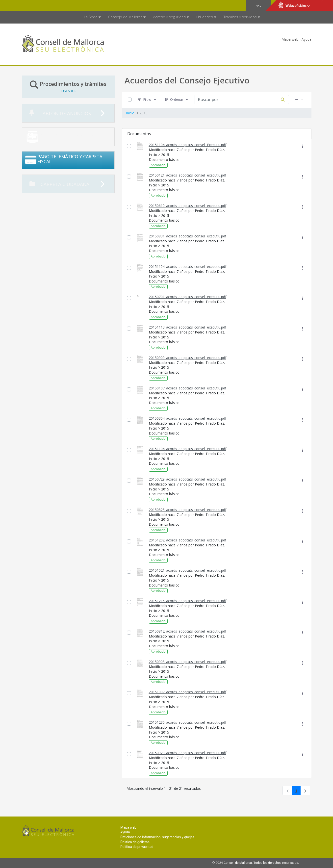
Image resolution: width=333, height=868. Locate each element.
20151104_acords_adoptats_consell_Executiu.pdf (188, 145)
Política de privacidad (137, 847)
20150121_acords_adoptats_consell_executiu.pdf (188, 175)
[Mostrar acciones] (303, 146)
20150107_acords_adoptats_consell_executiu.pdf (188, 388)
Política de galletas (135, 842)
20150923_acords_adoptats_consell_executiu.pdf (188, 753)
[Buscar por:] (236, 100)
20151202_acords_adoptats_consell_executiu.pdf (188, 540)
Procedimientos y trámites (68, 87)
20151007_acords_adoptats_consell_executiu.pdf (188, 692)
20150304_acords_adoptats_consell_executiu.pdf (188, 418)
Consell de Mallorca (39, 6)
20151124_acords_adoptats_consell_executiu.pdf (188, 267)
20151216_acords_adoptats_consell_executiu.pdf (188, 601)
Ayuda (307, 39)
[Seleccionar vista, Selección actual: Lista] (299, 100)
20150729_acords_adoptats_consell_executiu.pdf (188, 479)
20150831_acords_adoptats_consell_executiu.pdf (188, 236)
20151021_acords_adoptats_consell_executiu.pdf (188, 570)
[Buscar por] (283, 100)
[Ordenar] (177, 100)
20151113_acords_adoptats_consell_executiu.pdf (188, 327)
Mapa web (290, 39)
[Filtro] (147, 100)
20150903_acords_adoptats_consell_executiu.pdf (188, 662)
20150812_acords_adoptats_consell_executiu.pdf (188, 631)
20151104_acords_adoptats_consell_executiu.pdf (188, 449)
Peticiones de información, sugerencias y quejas (157, 837)
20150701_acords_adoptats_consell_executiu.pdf (188, 297)
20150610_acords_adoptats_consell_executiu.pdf (188, 206)
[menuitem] (92, 17)
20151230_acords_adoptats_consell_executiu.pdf (188, 722)
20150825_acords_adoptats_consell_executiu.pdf (188, 510)
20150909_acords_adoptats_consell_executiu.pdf (188, 358)
